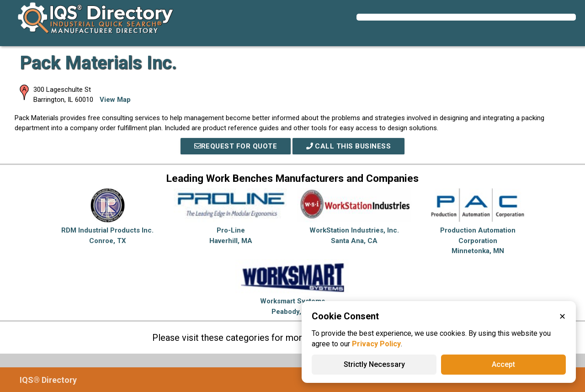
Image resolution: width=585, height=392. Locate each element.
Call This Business (349, 146)
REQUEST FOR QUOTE (236, 146)
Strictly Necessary (374, 364)
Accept (503, 364)
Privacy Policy (376, 344)
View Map (115, 100)
